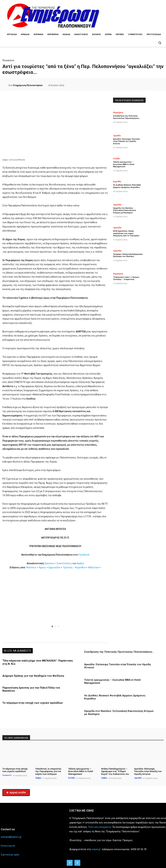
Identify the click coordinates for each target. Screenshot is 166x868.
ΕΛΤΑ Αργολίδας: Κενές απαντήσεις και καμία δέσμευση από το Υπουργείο (128, 233)
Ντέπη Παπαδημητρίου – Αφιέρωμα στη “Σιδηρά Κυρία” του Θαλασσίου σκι (115, 771)
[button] (160, 43)
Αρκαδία (117, 136)
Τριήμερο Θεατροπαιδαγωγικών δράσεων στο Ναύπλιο (128, 255)
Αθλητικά (94, 567)
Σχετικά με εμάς (10, 854)
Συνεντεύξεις (64, 563)
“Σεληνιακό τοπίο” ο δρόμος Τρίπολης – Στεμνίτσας (126, 278)
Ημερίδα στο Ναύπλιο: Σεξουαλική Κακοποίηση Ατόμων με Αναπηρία (124, 210)
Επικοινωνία (8, 845)
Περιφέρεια (8, 60)
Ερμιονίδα (55, 567)
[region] (55, 606)
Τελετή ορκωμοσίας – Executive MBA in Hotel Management (128, 163)
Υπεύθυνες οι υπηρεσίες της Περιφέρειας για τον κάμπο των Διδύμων (48, 771)
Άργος (43, 567)
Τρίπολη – (69, 567)
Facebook (84, 555)
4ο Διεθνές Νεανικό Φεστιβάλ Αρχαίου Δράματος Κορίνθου (127, 186)
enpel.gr (96, 849)
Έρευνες (50, 563)
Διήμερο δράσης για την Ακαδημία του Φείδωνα (32, 676)
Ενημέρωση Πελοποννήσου (28, 85)
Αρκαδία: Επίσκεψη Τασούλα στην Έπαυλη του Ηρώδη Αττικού (126, 141)
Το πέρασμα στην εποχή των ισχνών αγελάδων (31, 699)
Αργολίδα (117, 205)
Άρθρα (80, 563)
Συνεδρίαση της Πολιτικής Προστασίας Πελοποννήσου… (119, 652)
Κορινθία (80, 567)
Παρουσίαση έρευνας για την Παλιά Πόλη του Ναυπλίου (37, 688)
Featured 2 (7, 775)
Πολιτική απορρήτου (100, 826)
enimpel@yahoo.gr (11, 836)
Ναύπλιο (32, 567)
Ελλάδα (116, 159)
